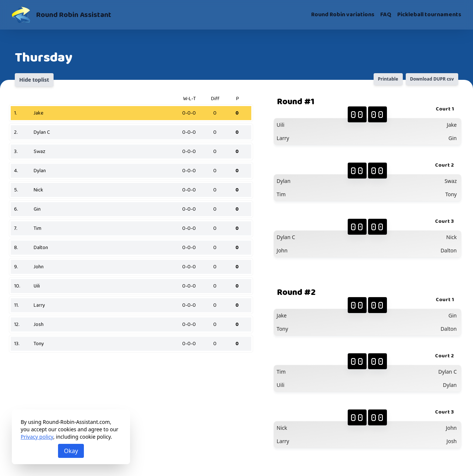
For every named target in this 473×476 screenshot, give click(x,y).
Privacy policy (37, 437)
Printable (388, 79)
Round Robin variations (343, 15)
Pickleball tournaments (429, 15)
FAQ (386, 15)
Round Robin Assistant (74, 15)
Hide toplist (34, 80)
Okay (71, 451)
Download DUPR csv (432, 79)
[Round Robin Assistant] (21, 15)
